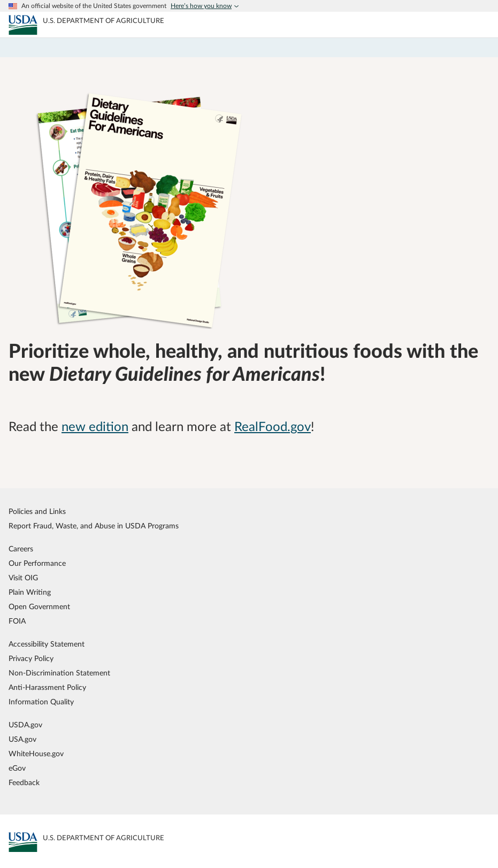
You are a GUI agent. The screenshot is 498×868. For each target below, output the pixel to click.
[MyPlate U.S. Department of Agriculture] (23, 25)
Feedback (24, 783)
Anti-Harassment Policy (47, 688)
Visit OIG (23, 578)
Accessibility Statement (47, 644)
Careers (21, 549)
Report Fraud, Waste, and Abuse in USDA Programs (94, 526)
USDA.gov (25, 725)
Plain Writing (30, 592)
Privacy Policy (31, 659)
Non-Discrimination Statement (59, 673)
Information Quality (41, 702)
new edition (95, 427)
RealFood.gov (273, 427)
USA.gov (22, 739)
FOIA (17, 621)
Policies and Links (37, 512)
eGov (17, 768)
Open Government (39, 607)
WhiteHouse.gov (36, 754)
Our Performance (37, 563)
